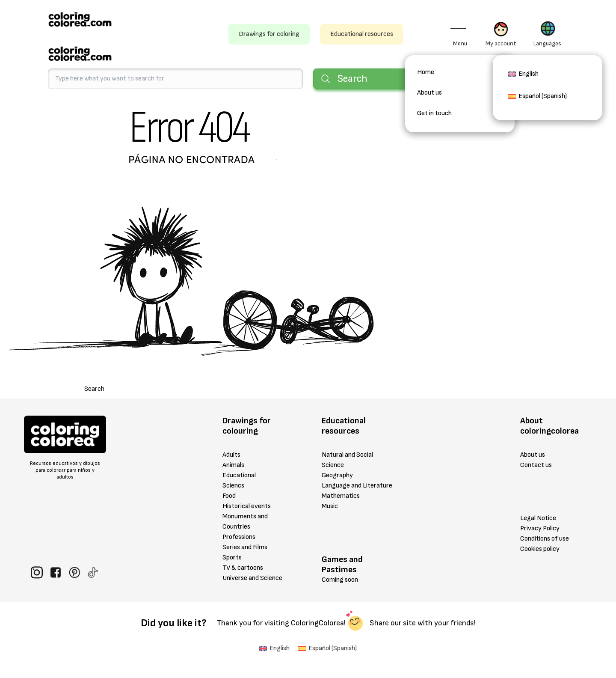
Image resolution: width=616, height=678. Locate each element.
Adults (231, 455)
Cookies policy (540, 549)
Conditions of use (545, 539)
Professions (239, 537)
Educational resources (362, 34)
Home (426, 72)
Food (229, 496)
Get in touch (434, 113)
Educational (239, 475)
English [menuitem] (529, 74)
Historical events (247, 506)
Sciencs (233, 486)
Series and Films (245, 547)
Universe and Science (252, 578)
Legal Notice (538, 518)
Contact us (536, 465)
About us (429, 93)
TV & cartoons (243, 568)
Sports (232, 558)
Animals (233, 465)
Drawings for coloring (269, 34)
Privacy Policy (540, 528)
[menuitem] (523, 77)
